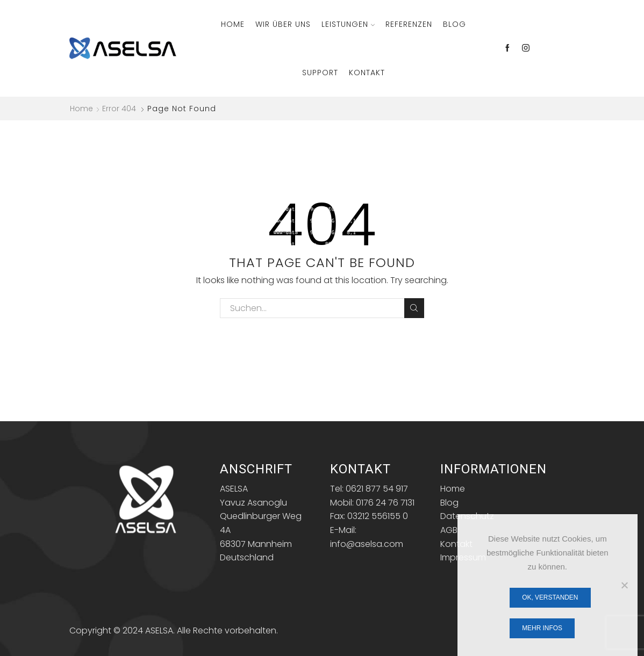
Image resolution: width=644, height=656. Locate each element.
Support (320, 73)
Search (414, 308)
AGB (449, 530)
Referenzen (409, 24)
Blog (455, 24)
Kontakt (367, 73)
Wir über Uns (283, 24)
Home (233, 24)
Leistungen (348, 24)
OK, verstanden (550, 597)
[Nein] (624, 585)
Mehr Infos (542, 628)
